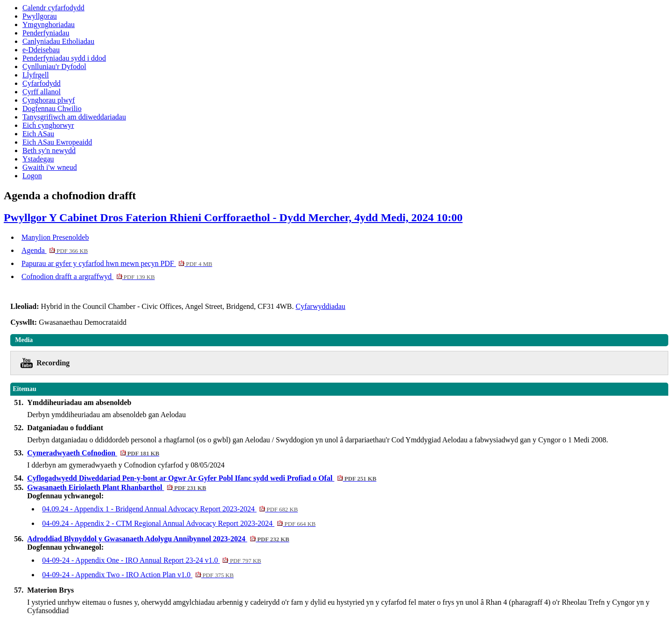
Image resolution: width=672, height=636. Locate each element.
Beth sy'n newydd (49, 150)
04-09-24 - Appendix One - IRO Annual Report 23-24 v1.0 (151, 560)
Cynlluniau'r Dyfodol (54, 66)
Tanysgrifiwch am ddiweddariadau (74, 117)
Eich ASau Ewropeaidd (57, 142)
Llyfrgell (36, 75)
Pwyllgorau (40, 16)
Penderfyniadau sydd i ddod (64, 58)
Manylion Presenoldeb (55, 237)
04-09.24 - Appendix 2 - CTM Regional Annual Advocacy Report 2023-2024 (179, 523)
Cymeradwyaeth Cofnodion (93, 453)
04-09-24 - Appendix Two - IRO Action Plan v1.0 (138, 575)
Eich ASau (38, 134)
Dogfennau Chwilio (52, 108)
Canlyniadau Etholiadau (58, 41)
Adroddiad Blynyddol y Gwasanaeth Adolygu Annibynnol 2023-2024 (158, 539)
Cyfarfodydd (42, 83)
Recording (53, 363)
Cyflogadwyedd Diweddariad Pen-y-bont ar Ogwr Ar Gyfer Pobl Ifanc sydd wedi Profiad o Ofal (202, 478)
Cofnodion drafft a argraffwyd (88, 276)
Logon (32, 176)
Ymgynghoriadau (49, 24)
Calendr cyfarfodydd (53, 8)
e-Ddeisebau (41, 50)
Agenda (55, 250)
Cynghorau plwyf (49, 100)
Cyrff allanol (42, 92)
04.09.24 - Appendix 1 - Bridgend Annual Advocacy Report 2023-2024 (170, 509)
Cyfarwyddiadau (320, 306)
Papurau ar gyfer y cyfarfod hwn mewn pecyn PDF (117, 263)
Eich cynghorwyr (48, 125)
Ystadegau (38, 159)
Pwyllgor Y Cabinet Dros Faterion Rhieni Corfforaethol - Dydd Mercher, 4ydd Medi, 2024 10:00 (233, 217)
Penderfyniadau (46, 33)
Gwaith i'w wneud (50, 167)
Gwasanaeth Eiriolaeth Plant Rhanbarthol (116, 487)
